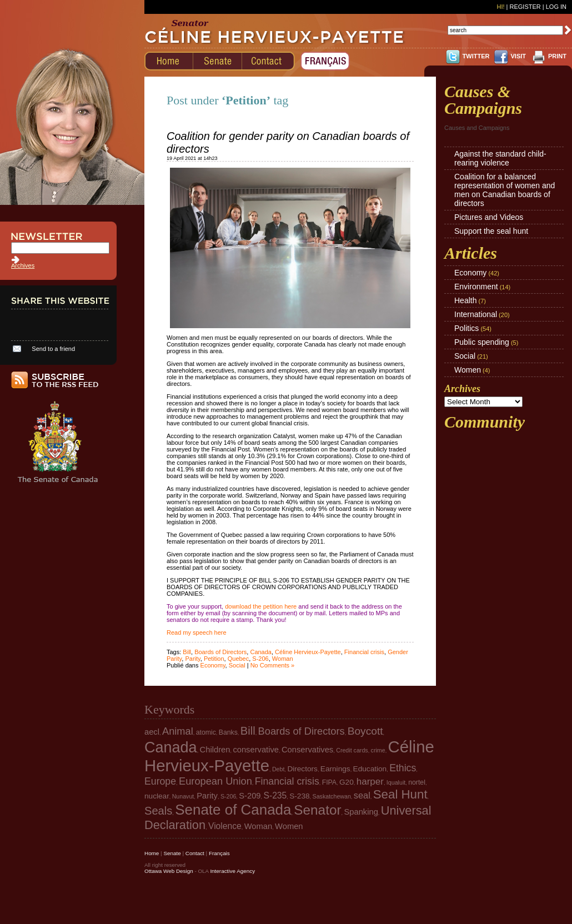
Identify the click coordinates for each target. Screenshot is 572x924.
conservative (256, 750)
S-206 (260, 659)
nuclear (157, 796)
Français (219, 853)
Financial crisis (364, 652)
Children (215, 750)
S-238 (299, 796)
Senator (317, 810)
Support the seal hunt (491, 231)
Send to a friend (53, 349)
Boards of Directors (220, 652)
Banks (228, 732)
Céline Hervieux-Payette (308, 652)
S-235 (275, 795)
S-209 (250, 796)
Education (370, 769)
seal (362, 795)
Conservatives (307, 750)
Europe (160, 781)
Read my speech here (197, 632)
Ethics (403, 768)
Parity (192, 659)
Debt (279, 769)
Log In (556, 7)
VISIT (518, 56)
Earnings (335, 769)
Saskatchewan (332, 796)
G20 (347, 782)
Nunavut (183, 796)
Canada (261, 652)
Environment (476, 287)
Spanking (361, 812)
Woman (283, 659)
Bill (187, 652)
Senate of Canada (233, 810)
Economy (213, 665)
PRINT (557, 56)
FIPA (329, 782)
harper (370, 782)
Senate (172, 853)
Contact (195, 853)
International (476, 314)
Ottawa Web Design (169, 871)
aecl (152, 732)
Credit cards (352, 750)
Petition (214, 659)
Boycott (365, 731)
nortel (417, 782)
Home (152, 853)
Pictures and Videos (489, 217)
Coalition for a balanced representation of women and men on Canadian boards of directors (505, 190)
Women (468, 370)
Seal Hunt (400, 794)
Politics (466, 328)
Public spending (482, 342)
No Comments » (272, 665)
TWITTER (476, 56)
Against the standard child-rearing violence (500, 158)
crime (378, 750)
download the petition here (261, 606)
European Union (215, 781)
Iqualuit (396, 782)
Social (237, 665)
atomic (206, 732)
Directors (302, 769)
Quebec (239, 659)
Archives (23, 265)
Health (465, 300)
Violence (225, 826)
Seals (158, 811)
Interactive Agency (232, 871)
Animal (178, 731)
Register (525, 7)
